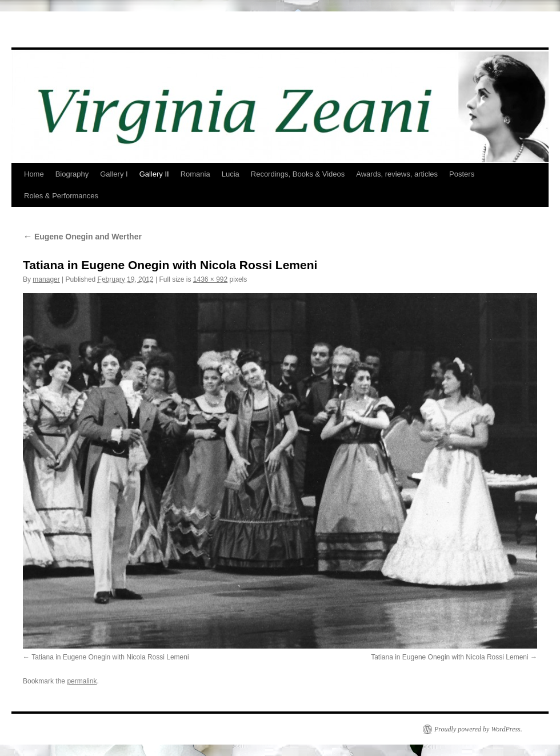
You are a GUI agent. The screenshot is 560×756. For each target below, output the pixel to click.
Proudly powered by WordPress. (478, 729)
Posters (462, 174)
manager (46, 279)
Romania (195, 174)
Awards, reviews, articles (397, 174)
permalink (82, 681)
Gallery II (154, 174)
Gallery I (114, 174)
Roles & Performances (61, 196)
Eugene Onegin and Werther (82, 237)
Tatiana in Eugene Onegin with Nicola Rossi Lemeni (110, 657)
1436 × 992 (210, 279)
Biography (72, 174)
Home (34, 174)
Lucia (231, 174)
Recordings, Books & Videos (298, 174)
